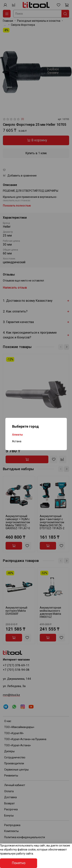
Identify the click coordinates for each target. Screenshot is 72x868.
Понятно (19, 863)
